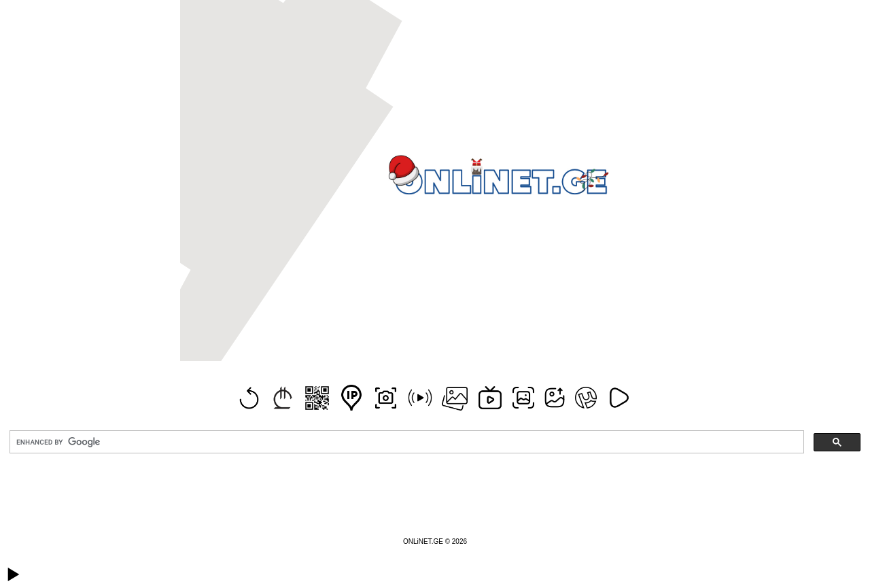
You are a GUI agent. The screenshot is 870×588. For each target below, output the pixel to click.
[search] (405, 442)
